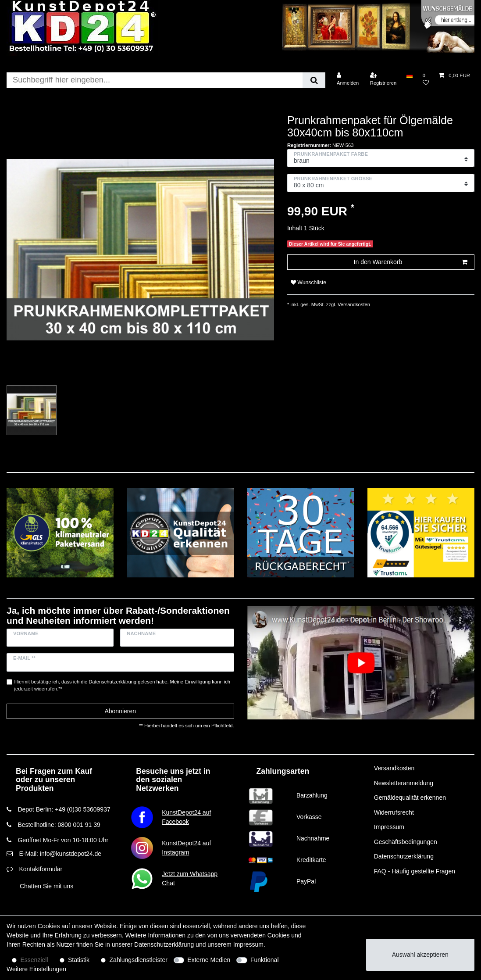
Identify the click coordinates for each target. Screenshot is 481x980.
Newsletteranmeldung (404, 783)
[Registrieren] (383, 79)
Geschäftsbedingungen (406, 842)
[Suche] (314, 80)
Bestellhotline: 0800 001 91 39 (59, 825)
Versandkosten (353, 304)
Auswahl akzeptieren (420, 955)
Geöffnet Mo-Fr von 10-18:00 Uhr (63, 840)
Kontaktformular (41, 869)
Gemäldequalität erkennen (410, 798)
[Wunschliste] (426, 79)
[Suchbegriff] (155, 80)
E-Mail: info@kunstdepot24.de (60, 854)
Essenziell (34, 960)
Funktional (265, 960)
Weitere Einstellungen (36, 969)
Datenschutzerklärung (404, 856)
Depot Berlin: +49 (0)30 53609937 (64, 809)
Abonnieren (120, 711)
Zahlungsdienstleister (139, 960)
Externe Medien (209, 960)
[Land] (409, 75)
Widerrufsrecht (394, 812)
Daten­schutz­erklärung (164, 944)
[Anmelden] (348, 79)
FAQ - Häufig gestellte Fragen (415, 871)
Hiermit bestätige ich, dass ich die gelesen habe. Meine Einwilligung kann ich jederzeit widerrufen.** (123, 685)
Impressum (389, 827)
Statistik (79, 960)
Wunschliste (308, 283)
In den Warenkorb (411, 262)
